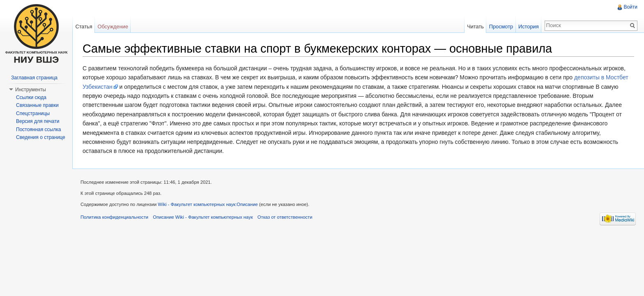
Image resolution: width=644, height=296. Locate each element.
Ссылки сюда (31, 97)
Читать (475, 27)
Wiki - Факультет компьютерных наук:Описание (208, 204)
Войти (630, 7)
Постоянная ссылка (38, 129)
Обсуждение (113, 27)
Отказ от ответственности (285, 217)
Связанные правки (37, 105)
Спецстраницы (33, 113)
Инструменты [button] (31, 90)
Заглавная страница (34, 78)
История (529, 27)
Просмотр (501, 27)
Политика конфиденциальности (114, 217)
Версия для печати (38, 121)
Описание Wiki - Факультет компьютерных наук (203, 217)
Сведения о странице (41, 137)
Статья (84, 27)
